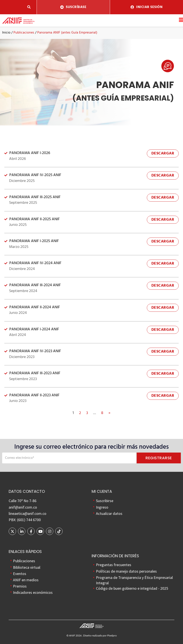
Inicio (6, 33)
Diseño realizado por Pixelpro (100, 635)
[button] (29, 7)
